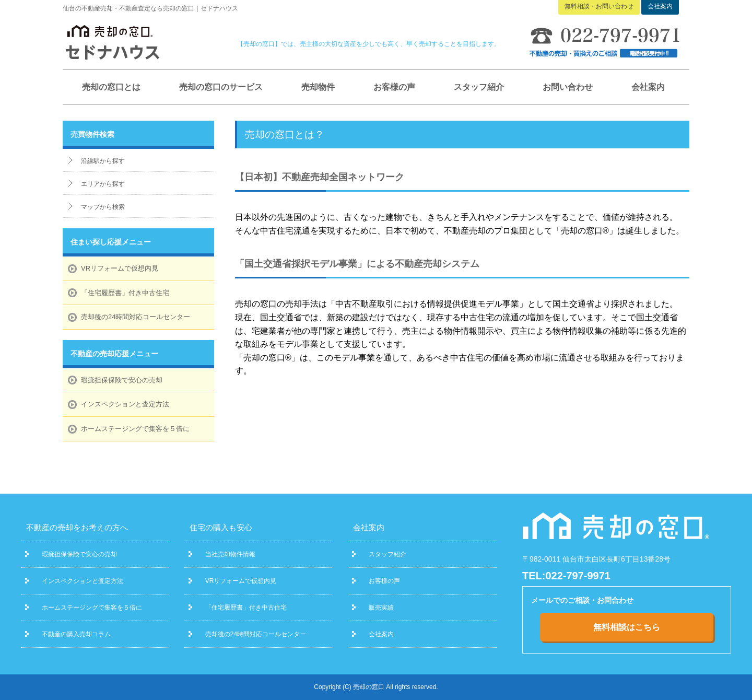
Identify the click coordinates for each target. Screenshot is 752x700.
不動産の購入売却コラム (76, 634)
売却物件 (318, 87)
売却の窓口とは (111, 87)
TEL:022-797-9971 (566, 576)
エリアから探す (103, 184)
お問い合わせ (568, 87)
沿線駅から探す (103, 161)
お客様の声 (394, 87)
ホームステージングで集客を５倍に (135, 429)
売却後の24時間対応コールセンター (136, 317)
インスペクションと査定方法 (125, 404)
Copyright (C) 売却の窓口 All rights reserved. (376, 687)
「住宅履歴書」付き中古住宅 (125, 293)
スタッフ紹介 (479, 87)
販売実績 (381, 608)
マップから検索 (103, 207)
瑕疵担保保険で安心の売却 (122, 380)
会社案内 (648, 87)
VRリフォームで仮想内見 (120, 268)
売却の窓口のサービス (221, 87)
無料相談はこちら (627, 627)
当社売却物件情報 (230, 554)
